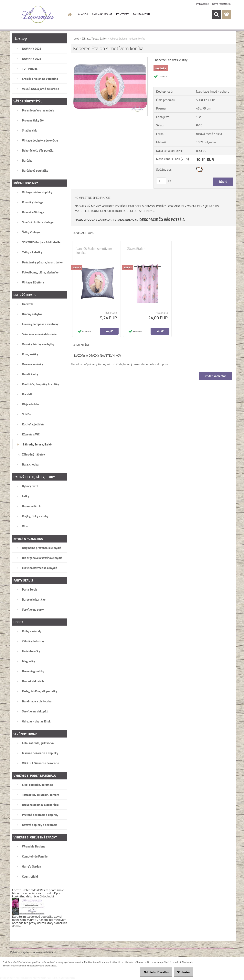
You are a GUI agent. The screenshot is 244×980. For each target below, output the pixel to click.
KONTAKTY (122, 14)
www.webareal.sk (46, 952)
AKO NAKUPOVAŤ (102, 14)
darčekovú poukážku (40, 917)
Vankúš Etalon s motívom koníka (94, 251)
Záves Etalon (136, 249)
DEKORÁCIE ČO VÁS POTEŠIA (162, 220)
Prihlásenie (202, 4)
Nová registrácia (221, 4)
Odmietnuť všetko (152, 972)
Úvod (76, 39)
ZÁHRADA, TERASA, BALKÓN (117, 220)
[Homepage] (69, 14)
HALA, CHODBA (85, 220)
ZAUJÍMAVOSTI (141, 14)
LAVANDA (82, 14)
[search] (216, 14)
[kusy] (161, 181)
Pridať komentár (215, 376)
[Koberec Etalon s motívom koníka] (109, 59)
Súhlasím (182, 972)
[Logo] (37, 15)
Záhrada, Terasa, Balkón (94, 39)
